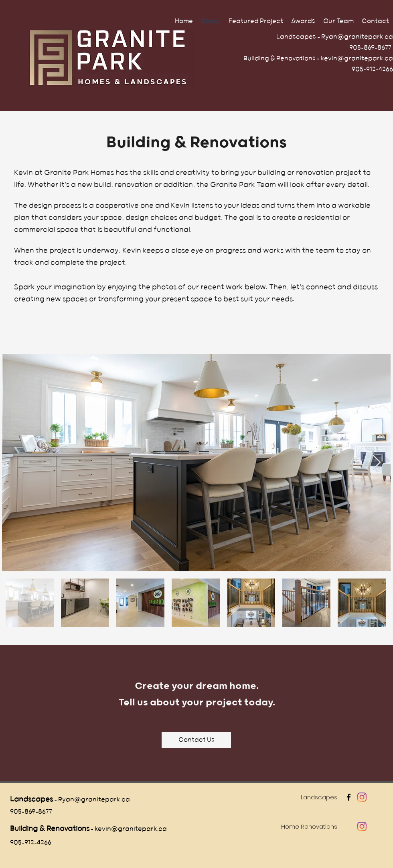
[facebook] (349, 797)
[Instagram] (362, 797)
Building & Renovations (50, 829)
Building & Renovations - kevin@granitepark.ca (318, 58)
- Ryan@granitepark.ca (91, 800)
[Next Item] (377, 463)
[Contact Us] (196, 740)
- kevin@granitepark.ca (128, 829)
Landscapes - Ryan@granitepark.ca (333, 37)
